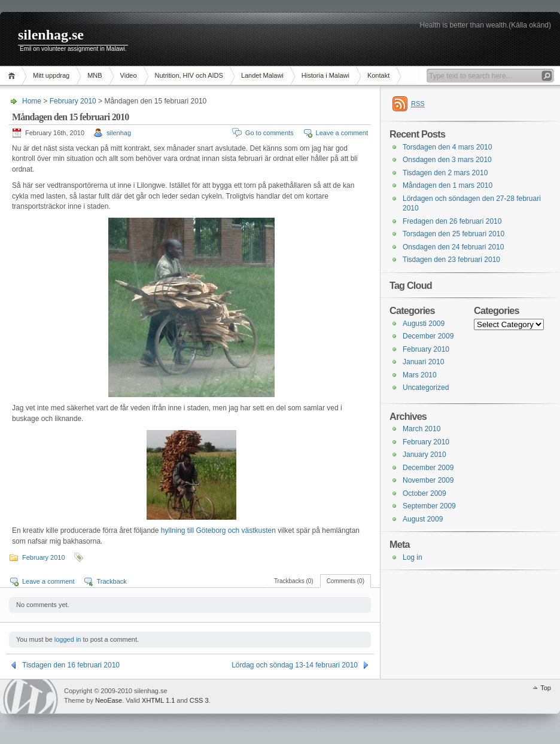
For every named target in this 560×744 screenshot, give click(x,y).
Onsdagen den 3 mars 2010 (447, 160)
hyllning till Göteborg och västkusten (219, 530)
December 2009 (428, 336)
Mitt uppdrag (51, 75)
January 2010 (424, 455)
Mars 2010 (420, 375)
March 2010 (421, 429)
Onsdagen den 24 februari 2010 (453, 247)
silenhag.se (51, 35)
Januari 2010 (423, 362)
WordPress (31, 696)
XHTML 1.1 (158, 700)
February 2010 (73, 101)
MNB (95, 75)
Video (129, 75)
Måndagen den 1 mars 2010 (448, 185)
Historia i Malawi (325, 75)
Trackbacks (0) (294, 581)
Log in (413, 557)
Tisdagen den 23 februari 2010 (451, 260)
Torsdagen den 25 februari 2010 (454, 234)
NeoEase (109, 700)
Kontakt (378, 75)
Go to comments (270, 133)
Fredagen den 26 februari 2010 (452, 221)
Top (546, 688)
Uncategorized (426, 388)
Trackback (111, 581)
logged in (68, 639)
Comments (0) (346, 581)
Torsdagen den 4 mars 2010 (447, 147)
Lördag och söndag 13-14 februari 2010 (295, 665)
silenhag (119, 133)
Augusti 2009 (424, 324)
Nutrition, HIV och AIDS (189, 75)
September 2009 (429, 506)
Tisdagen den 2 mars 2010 (445, 173)
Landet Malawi (262, 75)
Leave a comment (342, 133)
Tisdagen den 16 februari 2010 (71, 665)
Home (13, 76)
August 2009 (423, 519)
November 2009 (428, 480)
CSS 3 (199, 700)
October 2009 (424, 493)
